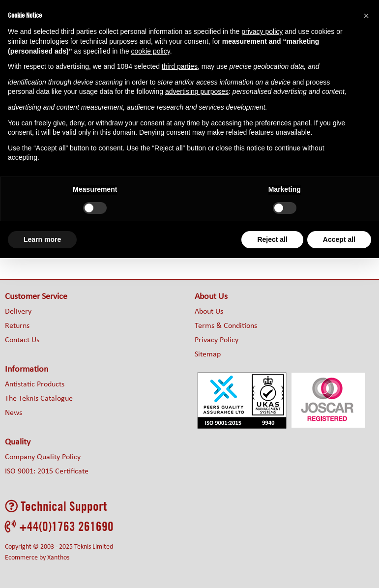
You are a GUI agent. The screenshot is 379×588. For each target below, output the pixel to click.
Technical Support (56, 506)
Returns (17, 326)
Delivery (18, 312)
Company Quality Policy (43, 457)
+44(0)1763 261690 (59, 526)
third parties (180, 66)
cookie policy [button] (151, 51)
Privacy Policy (217, 340)
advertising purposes (197, 91)
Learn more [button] (42, 239)
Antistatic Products (35, 384)
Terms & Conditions (226, 326)
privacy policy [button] (262, 31)
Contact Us (22, 340)
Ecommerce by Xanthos (37, 558)
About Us (209, 312)
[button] (366, 16)
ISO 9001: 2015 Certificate (47, 471)
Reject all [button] (272, 239)
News (14, 413)
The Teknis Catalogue (39, 399)
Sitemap (208, 354)
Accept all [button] (339, 239)
